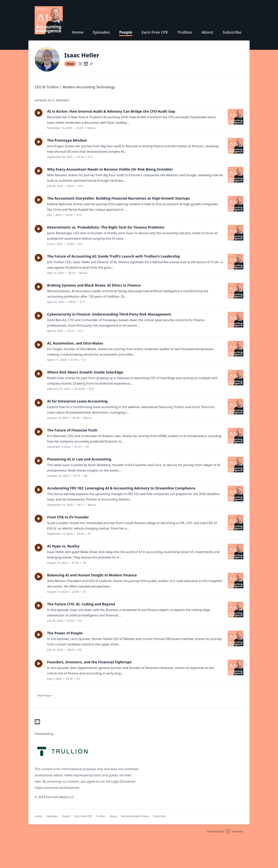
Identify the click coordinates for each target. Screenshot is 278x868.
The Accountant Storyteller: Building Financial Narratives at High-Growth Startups (119, 198)
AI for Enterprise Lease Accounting (77, 401)
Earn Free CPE (155, 32)
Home (78, 32)
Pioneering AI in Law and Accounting (79, 459)
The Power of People (65, 633)
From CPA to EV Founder (68, 517)
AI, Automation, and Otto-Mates (75, 343)
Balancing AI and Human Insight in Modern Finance (92, 575)
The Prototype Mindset (67, 140)
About (207, 32)
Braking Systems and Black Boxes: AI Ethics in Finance (94, 285)
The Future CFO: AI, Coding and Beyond (81, 604)
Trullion (185, 32)
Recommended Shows (135, 816)
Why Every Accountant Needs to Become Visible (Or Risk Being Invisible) (110, 169)
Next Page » (45, 695)
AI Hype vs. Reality (63, 546)
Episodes (101, 32)
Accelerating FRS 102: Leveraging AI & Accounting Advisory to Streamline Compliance (121, 488)
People (126, 32)
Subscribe (232, 32)
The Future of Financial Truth (72, 430)
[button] (39, 113)
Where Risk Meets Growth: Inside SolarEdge (85, 372)
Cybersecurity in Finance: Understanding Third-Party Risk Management (109, 314)
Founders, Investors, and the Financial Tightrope (89, 662)
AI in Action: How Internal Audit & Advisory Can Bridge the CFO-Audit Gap (111, 111)
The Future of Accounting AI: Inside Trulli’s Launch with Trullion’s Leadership (113, 256)
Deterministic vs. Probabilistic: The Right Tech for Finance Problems (106, 227)
